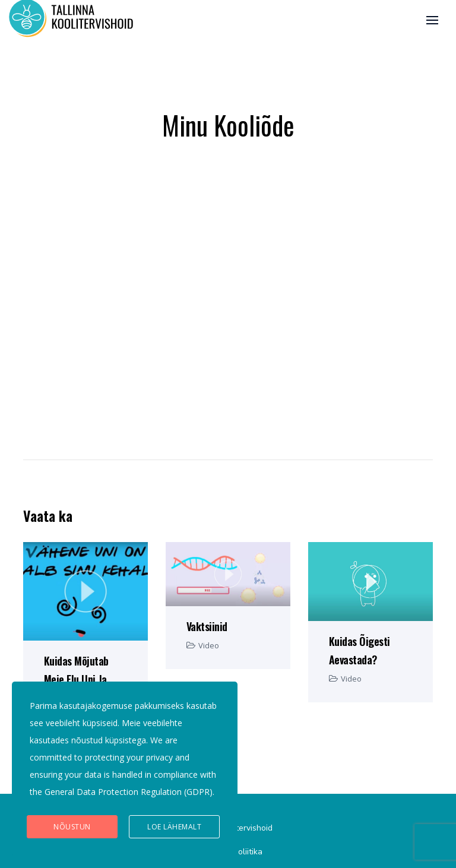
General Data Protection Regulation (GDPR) (129, 792)
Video (209, 645)
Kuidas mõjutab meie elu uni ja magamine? (76, 679)
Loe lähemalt (174, 827)
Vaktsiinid (207, 626)
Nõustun (72, 827)
